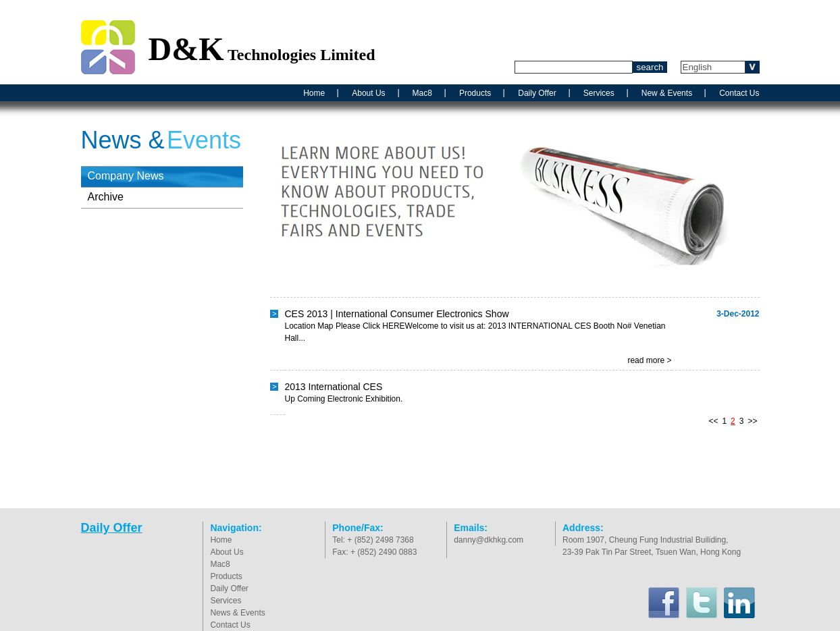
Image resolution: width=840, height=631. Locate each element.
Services (599, 93)
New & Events (667, 93)
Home (314, 93)
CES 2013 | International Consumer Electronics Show (397, 314)
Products (475, 93)
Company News (126, 176)
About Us (368, 93)
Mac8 (422, 93)
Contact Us (739, 93)
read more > (649, 360)
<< (713, 421)
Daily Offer (537, 93)
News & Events (237, 613)
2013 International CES (334, 387)
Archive (106, 197)
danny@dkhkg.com (489, 540)
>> (752, 421)
